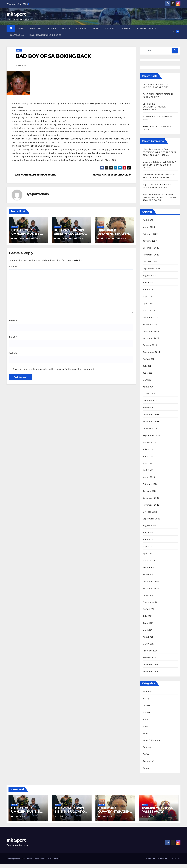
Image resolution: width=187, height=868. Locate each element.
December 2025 (151, 248)
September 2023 (151, 435)
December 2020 (151, 665)
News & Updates (151, 740)
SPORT (51, 28)
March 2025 (149, 310)
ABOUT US (36, 28)
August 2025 (149, 276)
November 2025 (151, 255)
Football (147, 712)
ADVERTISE (150, 858)
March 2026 (149, 227)
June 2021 (148, 623)
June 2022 (148, 540)
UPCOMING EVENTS (146, 28)
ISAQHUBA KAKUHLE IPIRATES (46, 35)
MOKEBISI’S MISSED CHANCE (112, 175)
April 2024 (148, 387)
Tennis (146, 768)
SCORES (126, 28)
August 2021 (149, 609)
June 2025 (148, 289)
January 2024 (150, 408)
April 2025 (148, 303)
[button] (173, 32)
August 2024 (149, 359)
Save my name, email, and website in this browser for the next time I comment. (53, 369)
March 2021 (149, 644)
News (145, 733)
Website (13, 353)
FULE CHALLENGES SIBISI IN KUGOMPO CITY (69, 234)
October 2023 (150, 428)
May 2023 (148, 463)
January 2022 (150, 574)
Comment (15, 266)
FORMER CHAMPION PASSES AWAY (157, 810)
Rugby (146, 754)
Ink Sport (16, 14)
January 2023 (150, 491)
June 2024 (148, 373)
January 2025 (150, 324)
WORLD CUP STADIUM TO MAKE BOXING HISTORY (159, 165)
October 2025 (150, 262)
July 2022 (148, 533)
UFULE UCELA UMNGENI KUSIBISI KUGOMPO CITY (26, 234)
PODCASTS (82, 28)
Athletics (147, 692)
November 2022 (151, 505)
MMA (145, 726)
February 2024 (150, 401)
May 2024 (148, 380)
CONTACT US (17, 35)
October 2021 (150, 595)
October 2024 (150, 345)
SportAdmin (39, 194)
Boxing (19, 50)
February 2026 (150, 234)
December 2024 (151, 331)
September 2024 (151, 352)
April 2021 (148, 637)
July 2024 (148, 366)
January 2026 (150, 241)
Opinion (147, 747)
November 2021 (151, 588)
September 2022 (151, 519)
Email (13, 337)
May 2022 (148, 547)
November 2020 (151, 672)
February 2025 (150, 317)
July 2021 (147, 616)
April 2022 (148, 553)
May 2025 (148, 296)
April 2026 (148, 220)
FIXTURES (110, 28)
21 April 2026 (20, 816)
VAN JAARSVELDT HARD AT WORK (34, 175)
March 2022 (149, 560)
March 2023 (149, 477)
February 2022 (150, 567)
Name (13, 321)
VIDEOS (66, 28)
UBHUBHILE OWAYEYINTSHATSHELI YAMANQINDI (114, 234)
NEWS (97, 28)
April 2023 (148, 470)
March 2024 (149, 394)
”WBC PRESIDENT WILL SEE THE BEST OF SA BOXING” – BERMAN (159, 152)
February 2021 (150, 651)
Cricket (146, 705)
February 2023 (150, 484)
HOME (21, 28)
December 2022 (151, 498)
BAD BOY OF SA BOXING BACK (53, 56)
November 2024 (151, 338)
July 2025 (148, 283)
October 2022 (150, 512)
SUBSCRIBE (162, 858)
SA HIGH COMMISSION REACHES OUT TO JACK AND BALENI (159, 197)
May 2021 (147, 630)
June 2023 (148, 456)
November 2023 (151, 421)
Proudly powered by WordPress (20, 858)
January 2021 (149, 658)
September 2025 (151, 269)
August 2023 (149, 442)
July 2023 (148, 449)
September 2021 (151, 602)
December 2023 (151, 415)
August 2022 (149, 526)
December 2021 (151, 581)
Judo (145, 719)
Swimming (148, 761)
